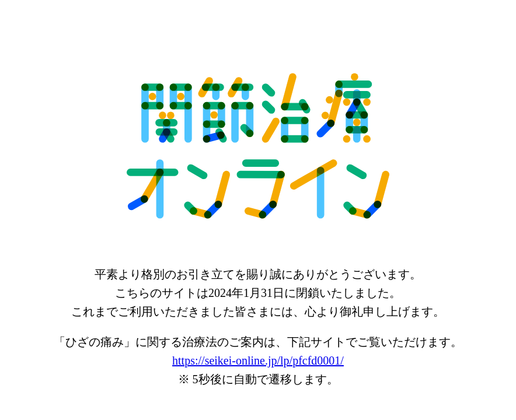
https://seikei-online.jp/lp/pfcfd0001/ (258, 360)
